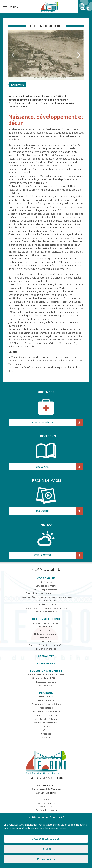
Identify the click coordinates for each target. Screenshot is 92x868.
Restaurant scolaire (46, 682)
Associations (46, 708)
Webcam (46, 737)
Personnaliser (46, 859)
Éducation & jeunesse (46, 671)
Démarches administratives (46, 711)
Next (80, 55)
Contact (46, 799)
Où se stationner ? (46, 627)
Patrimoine (18, 85)
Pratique (46, 693)
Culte (46, 730)
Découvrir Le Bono (46, 619)
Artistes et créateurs (46, 719)
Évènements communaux (46, 623)
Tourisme (46, 641)
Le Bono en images (46, 649)
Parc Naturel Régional (46, 612)
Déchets (46, 726)
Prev (14, 55)
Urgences (46, 734)
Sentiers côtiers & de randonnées (46, 645)
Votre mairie (46, 578)
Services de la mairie (46, 586)
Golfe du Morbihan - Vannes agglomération (46, 608)
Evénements (46, 664)
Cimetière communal (46, 604)
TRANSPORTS (46, 697)
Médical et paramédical (46, 723)
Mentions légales (46, 803)
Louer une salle (46, 700)
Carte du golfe (46, 638)
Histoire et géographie (46, 634)
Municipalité (46, 582)
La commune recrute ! (46, 601)
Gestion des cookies (46, 810)
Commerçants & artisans (46, 715)
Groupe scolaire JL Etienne (46, 678)
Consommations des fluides (46, 704)
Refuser (46, 849)
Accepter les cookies (46, 839)
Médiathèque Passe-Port (46, 589)
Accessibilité (46, 806)
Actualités (46, 656)
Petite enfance (46, 686)
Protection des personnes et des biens (46, 593)
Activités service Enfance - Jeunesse (46, 674)
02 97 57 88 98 (50, 778)
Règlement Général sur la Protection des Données (46, 597)
